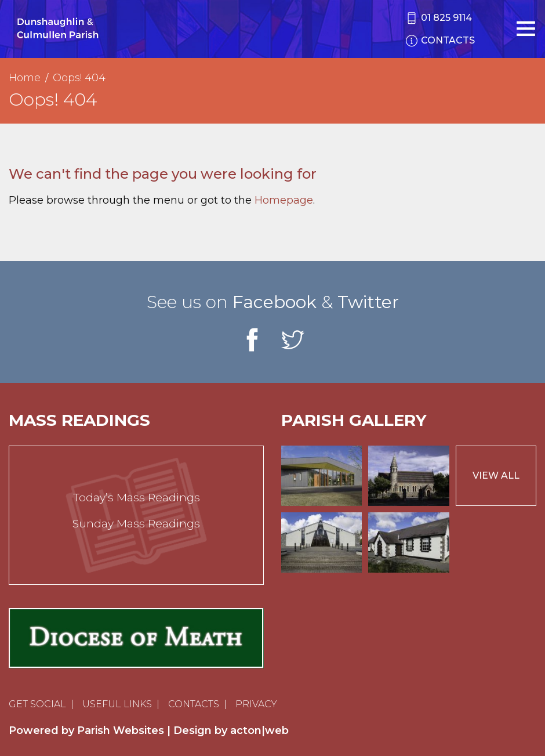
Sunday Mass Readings (136, 524)
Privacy (256, 704)
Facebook (275, 302)
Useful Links (117, 704)
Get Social (37, 704)
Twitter (368, 302)
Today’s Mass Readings (137, 498)
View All (496, 475)
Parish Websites (121, 730)
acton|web (259, 730)
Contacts (194, 704)
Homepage (284, 200)
